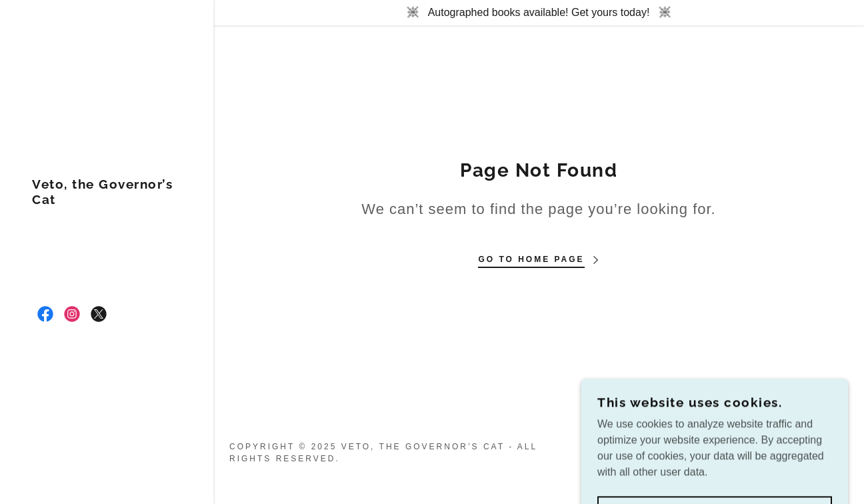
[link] (107, 200)
